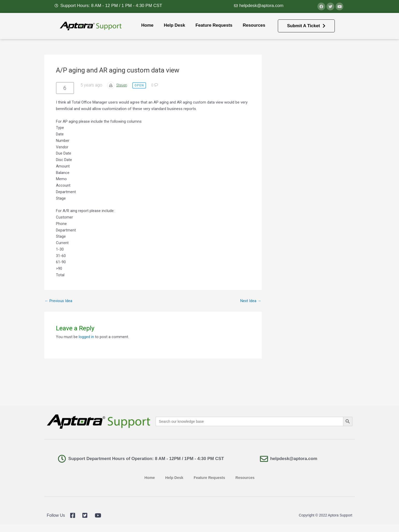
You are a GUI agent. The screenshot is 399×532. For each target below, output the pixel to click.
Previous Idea (59, 301)
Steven (122, 85)
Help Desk (175, 25)
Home (147, 25)
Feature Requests (214, 25)
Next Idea (251, 301)
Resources (254, 25)
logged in (86, 337)
